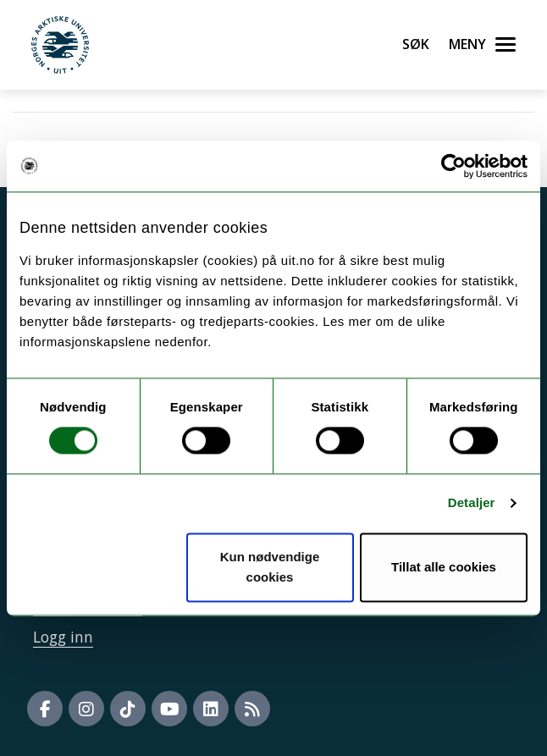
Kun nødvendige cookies (270, 567)
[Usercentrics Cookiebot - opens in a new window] (453, 166)
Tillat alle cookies (444, 567)
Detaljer (472, 503)
